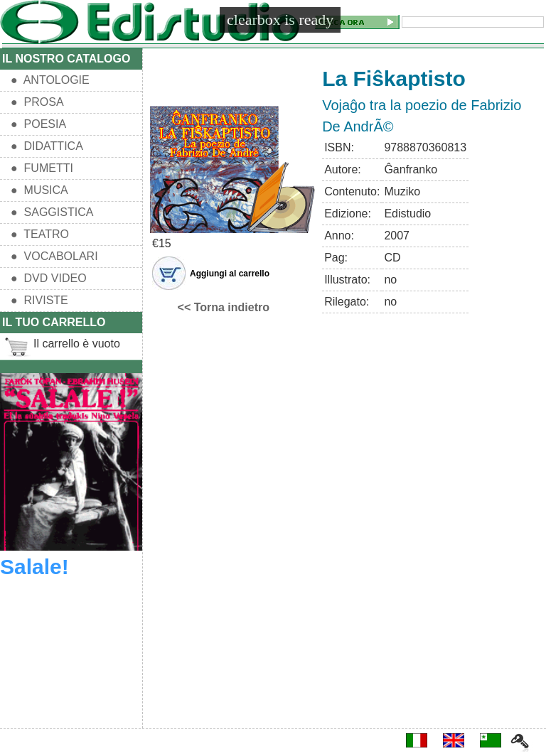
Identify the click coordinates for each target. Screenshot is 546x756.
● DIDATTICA (47, 146)
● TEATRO (40, 234)
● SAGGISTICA (52, 212)
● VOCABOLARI (54, 256)
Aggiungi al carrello (230, 274)
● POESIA (38, 124)
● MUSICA (39, 190)
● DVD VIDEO (49, 278)
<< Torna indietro (224, 307)
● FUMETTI (42, 168)
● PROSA (37, 102)
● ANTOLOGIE (50, 80)
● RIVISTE (39, 300)
